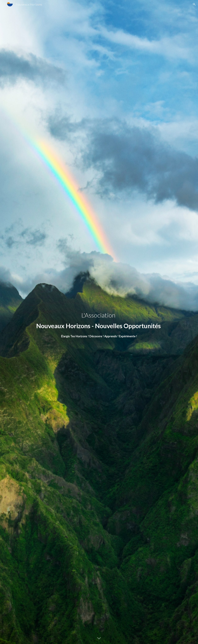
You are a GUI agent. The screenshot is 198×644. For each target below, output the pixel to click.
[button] (194, 4)
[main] (99, 322)
